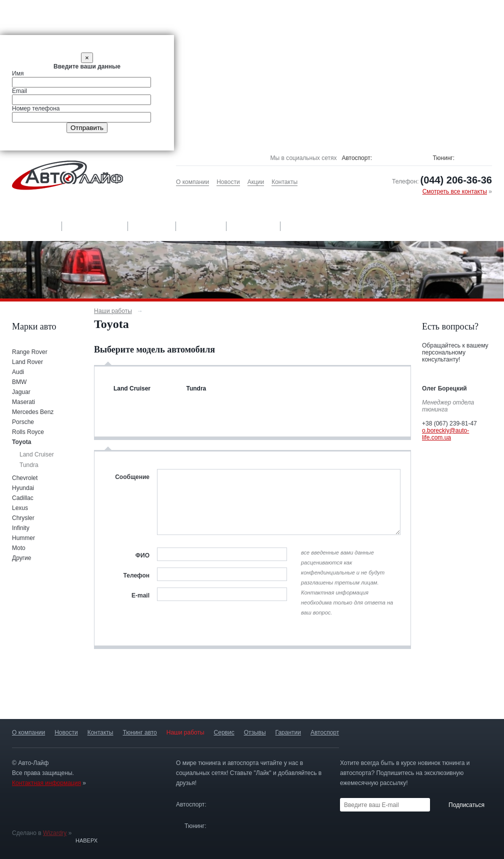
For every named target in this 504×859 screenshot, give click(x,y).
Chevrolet (25, 478)
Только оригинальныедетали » (50, 699)
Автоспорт (310, 226)
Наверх (86, 840)
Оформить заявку (457, 455)
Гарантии (254, 226)
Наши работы (96, 226)
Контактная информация (46, 783)
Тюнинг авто (31, 226)
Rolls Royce (28, 432)
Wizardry (55, 833)
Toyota (21, 442)
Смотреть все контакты (455, 191)
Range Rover (30, 352)
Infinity (21, 528)
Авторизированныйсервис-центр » (251, 699)
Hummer (23, 538)
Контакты (284, 182)
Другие (21, 558)
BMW (19, 382)
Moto (19, 548)
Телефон (136, 575)
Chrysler (23, 518)
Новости (228, 182)
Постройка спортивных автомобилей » (452, 699)
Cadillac (23, 498)
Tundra (29, 465)
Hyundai (23, 488)
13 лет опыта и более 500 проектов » (352, 699)
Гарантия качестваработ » (150, 699)
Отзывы (202, 226)
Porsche (23, 422)
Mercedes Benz (33, 412)
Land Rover (27, 362)
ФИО (142, 555)
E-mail (140, 595)
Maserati (23, 402)
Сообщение (132, 477)
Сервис (152, 226)
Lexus (20, 508)
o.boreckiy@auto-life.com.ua (445, 434)
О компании (192, 182)
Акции (256, 182)
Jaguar (21, 392)
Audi (18, 372)
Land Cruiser (37, 454)
